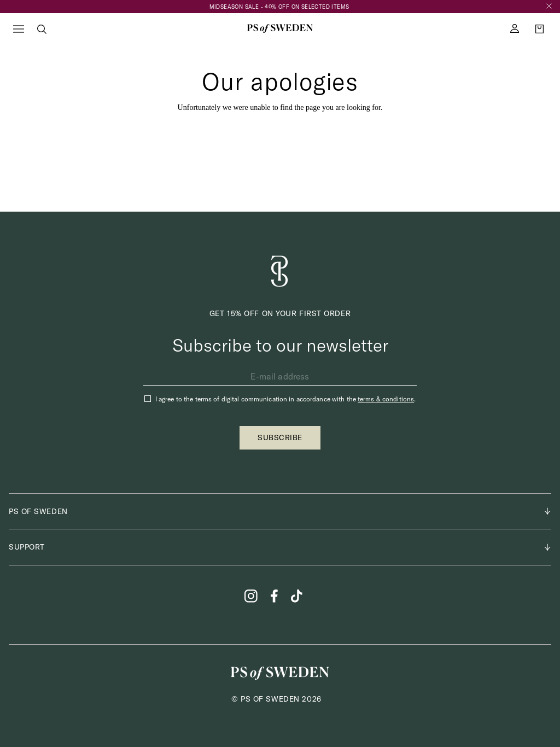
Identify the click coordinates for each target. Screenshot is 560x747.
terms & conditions (386, 399)
